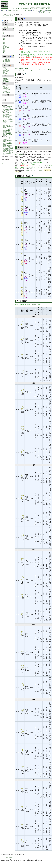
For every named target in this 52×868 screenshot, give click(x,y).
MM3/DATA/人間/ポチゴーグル (8, 120)
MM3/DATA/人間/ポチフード (8, 122)
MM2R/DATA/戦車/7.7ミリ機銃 (8, 139)
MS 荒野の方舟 (6, 62)
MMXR (4, 50)
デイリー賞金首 (19, 155)
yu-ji (14, 860)
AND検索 (6, 20)
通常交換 (34, 305)
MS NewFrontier (7, 60)
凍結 (13, 10)
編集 (10, 10)
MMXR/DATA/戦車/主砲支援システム (8, 148)
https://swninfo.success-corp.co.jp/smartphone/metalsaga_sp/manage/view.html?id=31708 (33, 69)
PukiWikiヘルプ (6, 80)
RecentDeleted (6, 118)
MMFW (5, 63)
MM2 (4, 40)
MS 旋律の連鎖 (6, 59)
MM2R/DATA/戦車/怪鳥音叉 (8, 154)
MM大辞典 (5, 72)
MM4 (4, 45)
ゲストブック (6, 71)
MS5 (7, 15)
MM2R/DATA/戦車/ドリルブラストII (8, 151)
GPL (36, 859)
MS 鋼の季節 (6, 47)
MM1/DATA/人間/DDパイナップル (8, 109)
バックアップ (23, 10)
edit (3, 163)
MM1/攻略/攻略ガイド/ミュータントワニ (8, 107)
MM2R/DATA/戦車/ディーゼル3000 (8, 146)
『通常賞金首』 (29, 170)
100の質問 (5, 86)
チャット (5, 69)
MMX (4, 49)
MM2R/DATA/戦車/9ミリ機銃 (8, 141)
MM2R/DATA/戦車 (7, 133)
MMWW (5, 51)
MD (4, 32)
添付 (30, 10)
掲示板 (4, 68)
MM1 (4, 38)
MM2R (4, 44)
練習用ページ (6, 81)
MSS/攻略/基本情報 (8, 129)
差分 (17, 10)
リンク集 (5, 73)
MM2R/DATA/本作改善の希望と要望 (8, 116)
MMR (4, 41)
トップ (4, 10)
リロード (35, 10)
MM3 (4, 42)
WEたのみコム (6, 90)
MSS (4, 33)
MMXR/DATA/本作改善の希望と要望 (8, 131)
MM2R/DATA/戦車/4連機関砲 (8, 127)
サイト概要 (6, 27)
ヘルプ (48, 12)
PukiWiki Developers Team (23, 859)
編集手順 (5, 78)
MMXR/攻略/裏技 (7, 125)
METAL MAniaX (9, 857)
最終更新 (43, 12)
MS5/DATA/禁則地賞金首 (35, 4)
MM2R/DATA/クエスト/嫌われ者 (8, 113)
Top (4, 15)
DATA (11, 15)
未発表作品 (6, 88)
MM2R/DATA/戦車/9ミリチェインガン (8, 135)
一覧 (45, 10)
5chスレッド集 (6, 92)
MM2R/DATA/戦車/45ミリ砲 (8, 143)
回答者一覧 (7, 87)
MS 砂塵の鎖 (6, 46)
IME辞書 (5, 91)
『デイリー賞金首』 (38, 170)
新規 (41, 10)
